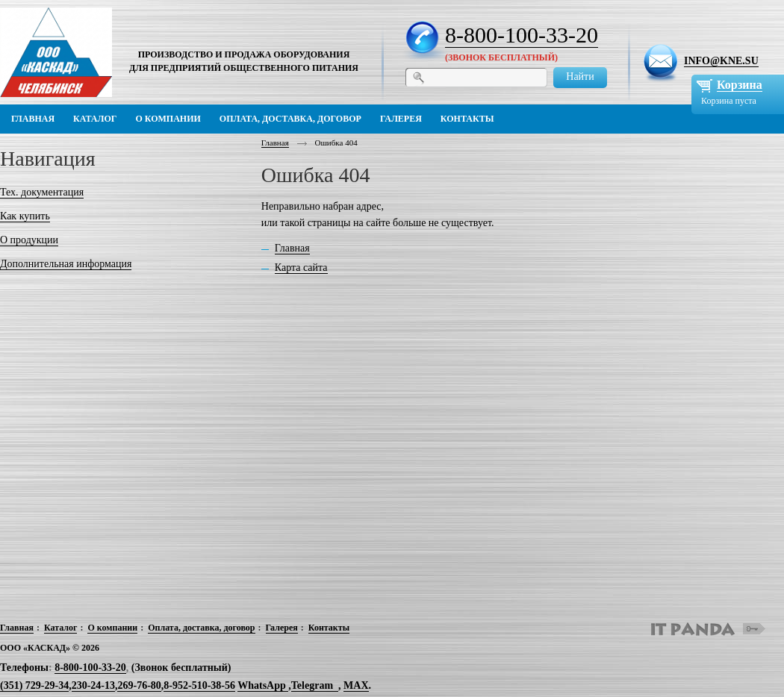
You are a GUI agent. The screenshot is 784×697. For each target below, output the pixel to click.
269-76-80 (139, 685)
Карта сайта (301, 268)
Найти (580, 76)
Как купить (25, 216)
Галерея (282, 628)
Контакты (329, 628)
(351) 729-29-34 (34, 685)
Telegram (312, 685)
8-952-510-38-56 (199, 685)
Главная (275, 143)
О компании (112, 628)
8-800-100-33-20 (522, 35)
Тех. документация (42, 192)
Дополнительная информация (66, 264)
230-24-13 (93, 685)
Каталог (61, 628)
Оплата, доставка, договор (201, 628)
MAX (356, 685)
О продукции (29, 240)
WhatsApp (263, 685)
